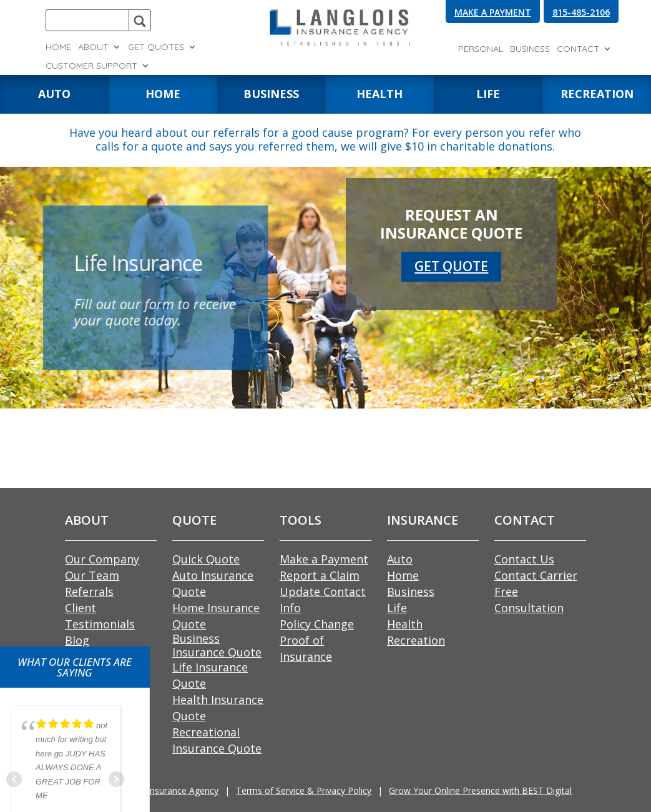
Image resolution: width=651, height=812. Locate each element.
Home (58, 47)
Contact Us (524, 559)
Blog (77, 640)
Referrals (89, 592)
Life (397, 608)
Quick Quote (206, 559)
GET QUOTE (452, 264)
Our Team (92, 575)
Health (405, 624)
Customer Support (91, 66)
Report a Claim (320, 575)
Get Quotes (156, 47)
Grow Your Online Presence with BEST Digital (480, 790)
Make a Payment (324, 559)
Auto (400, 559)
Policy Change (317, 624)
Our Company (102, 559)
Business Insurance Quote (217, 645)
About (93, 47)
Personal (481, 49)
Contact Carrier (536, 575)
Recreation (416, 640)
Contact (578, 49)
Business (530, 49)
